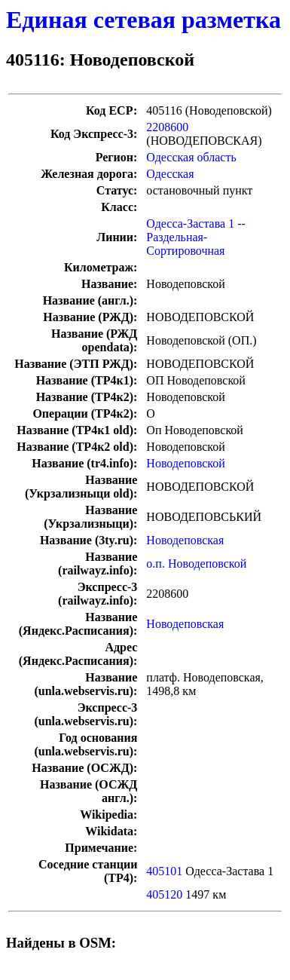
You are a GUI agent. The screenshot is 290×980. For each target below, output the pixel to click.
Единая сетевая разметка (143, 20)
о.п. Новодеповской (196, 563)
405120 (164, 894)
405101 (164, 871)
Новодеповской (185, 463)
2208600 (167, 127)
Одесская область (191, 157)
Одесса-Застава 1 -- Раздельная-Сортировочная (195, 237)
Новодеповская (185, 540)
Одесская (170, 174)
